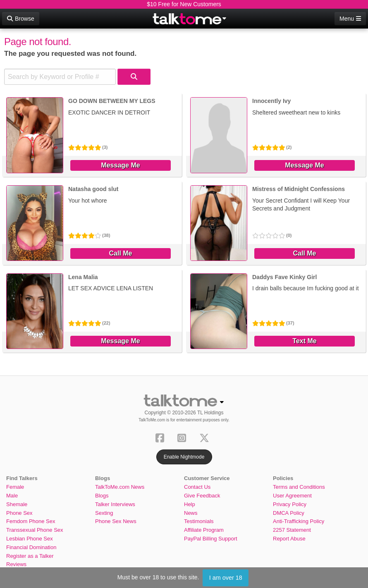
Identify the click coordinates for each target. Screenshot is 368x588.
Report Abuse (289, 539)
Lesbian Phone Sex (30, 539)
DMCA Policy (289, 513)
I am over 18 (226, 578)
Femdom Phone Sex (31, 521)
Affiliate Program (204, 530)
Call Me (120, 253)
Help (190, 504)
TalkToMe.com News (120, 487)
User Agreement (292, 496)
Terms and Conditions (299, 487)
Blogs (102, 496)
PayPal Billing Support (211, 539)
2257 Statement (292, 530)
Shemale (17, 504)
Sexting (104, 513)
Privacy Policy (290, 504)
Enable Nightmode (184, 457)
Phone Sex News (116, 521)
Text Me (304, 341)
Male (12, 496)
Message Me (120, 165)
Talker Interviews (115, 504)
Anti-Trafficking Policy (299, 521)
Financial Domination (31, 547)
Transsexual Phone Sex (35, 530)
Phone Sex (19, 513)
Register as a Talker (30, 556)
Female (15, 487)
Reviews (16, 564)
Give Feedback (202, 496)
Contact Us (197, 487)
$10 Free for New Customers (184, 4)
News (191, 513)
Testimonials (199, 521)
